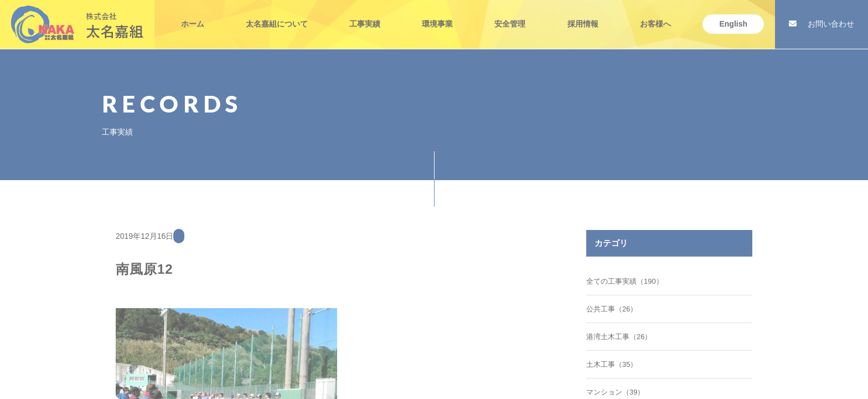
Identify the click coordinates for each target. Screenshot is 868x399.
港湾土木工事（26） (619, 337)
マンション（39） (615, 392)
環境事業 (437, 17)
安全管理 (510, 17)
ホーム (193, 17)
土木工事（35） (612, 364)
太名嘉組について (277, 17)
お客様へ (655, 17)
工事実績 (365, 17)
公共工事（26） (612, 309)
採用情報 (583, 17)
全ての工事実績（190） (625, 281)
